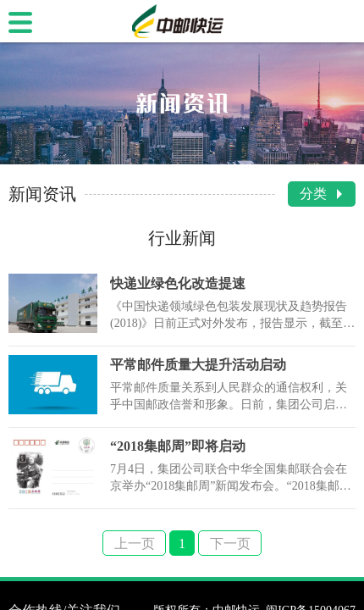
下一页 (230, 543)
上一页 (135, 543)
